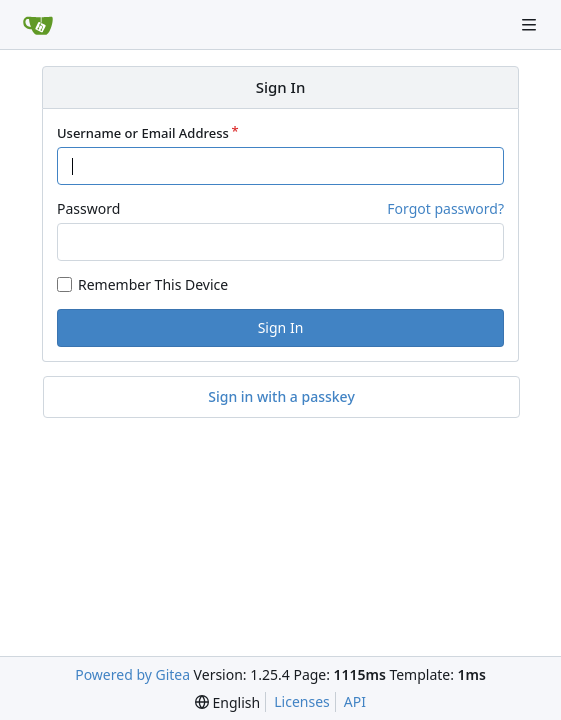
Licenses (302, 701)
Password (88, 208)
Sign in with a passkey (281, 397)
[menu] (227, 702)
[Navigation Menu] (531, 24)
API (355, 701)
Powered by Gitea (132, 674)
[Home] (38, 25)
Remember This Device (153, 284)
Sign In (281, 327)
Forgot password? (445, 208)
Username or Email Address (143, 133)
